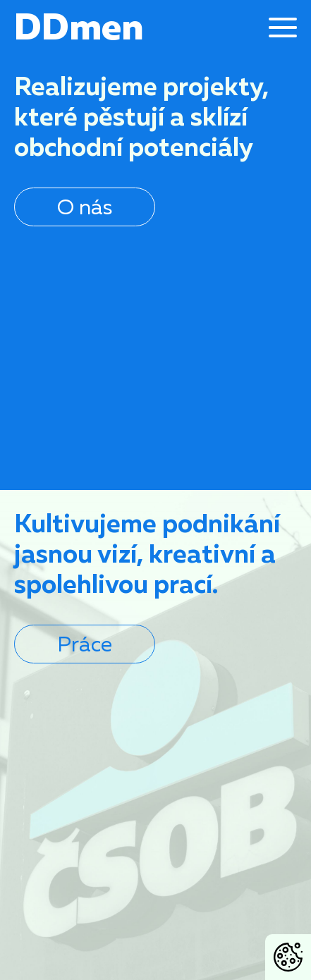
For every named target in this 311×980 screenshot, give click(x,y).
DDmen (79, 26)
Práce (85, 644)
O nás (85, 207)
